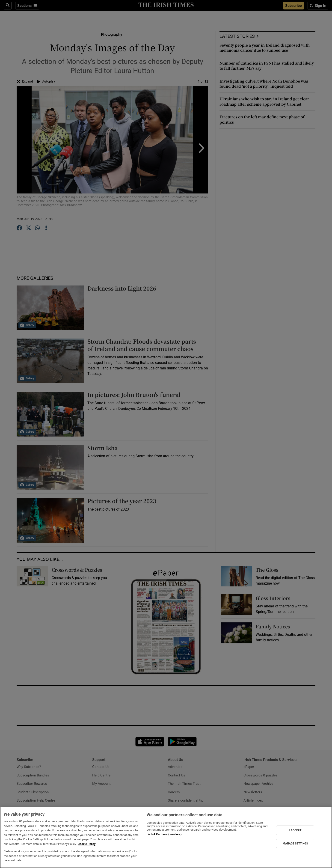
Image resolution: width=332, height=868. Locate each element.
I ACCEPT (295, 830)
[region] (166, 837)
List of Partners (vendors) (164, 834)
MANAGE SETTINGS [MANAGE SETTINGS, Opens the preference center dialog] (295, 843)
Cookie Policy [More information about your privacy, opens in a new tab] (87, 844)
